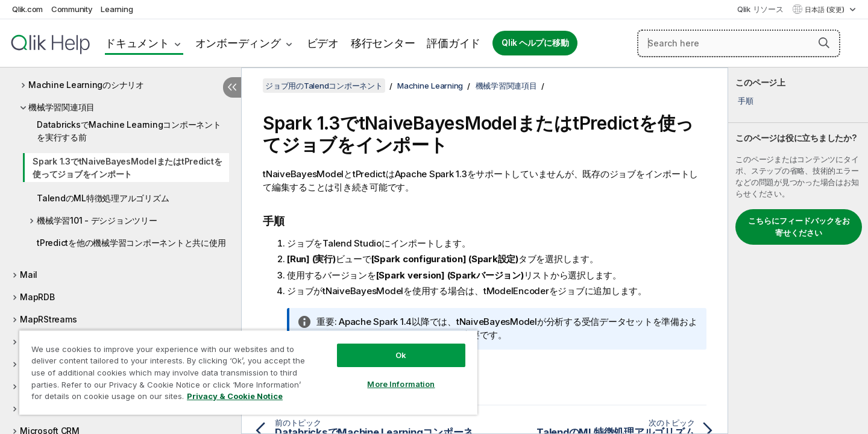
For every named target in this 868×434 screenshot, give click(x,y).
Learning (117, 9)
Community (72, 9)
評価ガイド (454, 43)
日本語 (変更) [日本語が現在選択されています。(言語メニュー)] (826, 10)
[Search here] (739, 43)
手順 (746, 101)
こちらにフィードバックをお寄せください (799, 227)
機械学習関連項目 (61, 107)
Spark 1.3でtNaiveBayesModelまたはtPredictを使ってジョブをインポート (127, 168)
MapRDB (37, 297)
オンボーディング (238, 43)
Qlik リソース (760, 9)
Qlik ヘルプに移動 (535, 43)
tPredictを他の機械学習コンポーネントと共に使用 (131, 243)
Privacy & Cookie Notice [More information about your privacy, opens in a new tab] (235, 396)
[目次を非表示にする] (232, 87)
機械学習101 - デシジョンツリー (97, 220)
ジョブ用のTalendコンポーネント (324, 86)
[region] (248, 372)
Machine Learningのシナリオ (86, 85)
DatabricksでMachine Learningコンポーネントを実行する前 (129, 131)
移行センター (383, 43)
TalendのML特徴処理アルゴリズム (103, 198)
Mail (29, 275)
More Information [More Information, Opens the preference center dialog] (401, 384)
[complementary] (798, 251)
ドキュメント (137, 43)
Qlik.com (27, 9)
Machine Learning (430, 86)
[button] (824, 43)
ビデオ (323, 43)
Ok (401, 355)
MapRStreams (48, 319)
